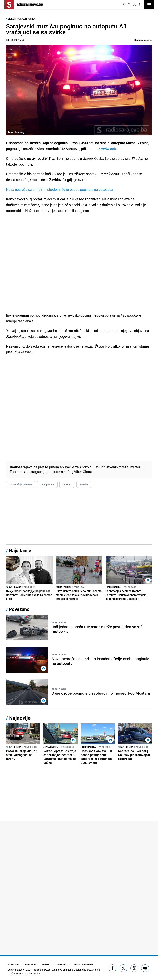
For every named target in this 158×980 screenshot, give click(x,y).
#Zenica (84, 484)
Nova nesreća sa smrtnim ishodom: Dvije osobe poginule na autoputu (59, 189)
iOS (96, 467)
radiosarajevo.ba (42, 970)
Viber (78, 472)
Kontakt (47, 964)
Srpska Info (107, 149)
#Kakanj (67, 484)
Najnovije (20, 718)
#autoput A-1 (47, 484)
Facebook (17, 472)
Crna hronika (27, 19)
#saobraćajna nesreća (21, 484)
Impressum (31, 964)
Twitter (135, 467)
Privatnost (63, 964)
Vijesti (12, 19)
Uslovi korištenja (84, 964)
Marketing (13, 964)
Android (86, 467)
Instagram (35, 472)
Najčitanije (20, 550)
